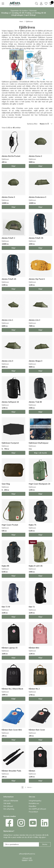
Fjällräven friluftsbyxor (39, 443)
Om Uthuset (8, 806)
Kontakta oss (34, 803)
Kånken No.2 (34, 689)
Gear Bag (6, 484)
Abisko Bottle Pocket (11, 156)
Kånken (32, 771)
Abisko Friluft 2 (8, 238)
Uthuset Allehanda (11, 801)
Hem (21, 21)
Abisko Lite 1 (7, 320)
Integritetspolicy (35, 801)
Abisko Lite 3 (7, 361)
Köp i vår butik (40, 453)
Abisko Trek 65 (35, 402)
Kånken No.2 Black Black (12, 689)
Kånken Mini (34, 648)
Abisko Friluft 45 (9, 279)
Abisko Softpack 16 (10, 402)
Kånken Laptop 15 (10, 648)
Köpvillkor (33, 806)
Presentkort (33, 812)
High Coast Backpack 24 (39, 484)
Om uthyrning (9, 809)
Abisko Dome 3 (8, 197)
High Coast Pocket (10, 525)
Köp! (14, 166)
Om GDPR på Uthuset (37, 809)
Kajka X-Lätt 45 (36, 566)
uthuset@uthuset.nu (27, 854)
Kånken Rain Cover (37, 730)
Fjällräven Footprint (10, 443)
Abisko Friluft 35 (36, 238)
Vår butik (7, 803)
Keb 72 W (6, 607)
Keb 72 (32, 607)
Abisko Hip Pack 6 (37, 279)
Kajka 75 (33, 525)
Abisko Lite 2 (34, 320)
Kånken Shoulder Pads (11, 771)
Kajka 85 (5, 566)
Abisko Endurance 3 (37, 197)
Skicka (45, 844)
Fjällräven (29, 21)
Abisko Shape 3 (36, 361)
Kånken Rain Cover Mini (12, 730)
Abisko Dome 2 (35, 156)
